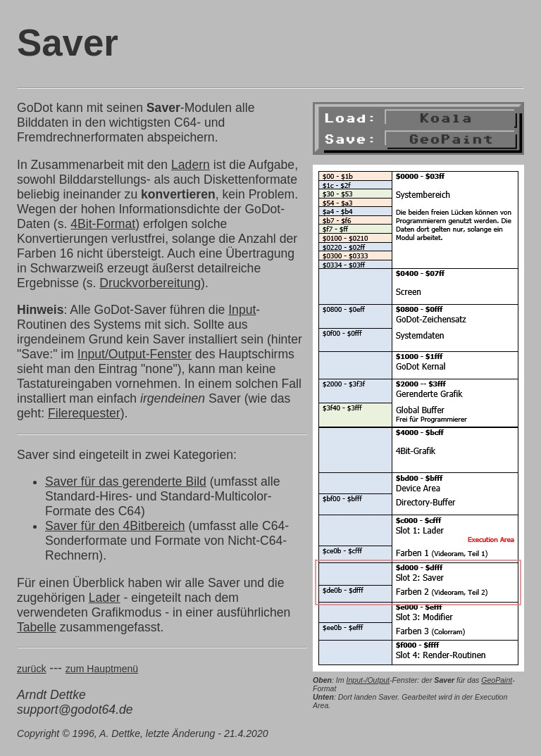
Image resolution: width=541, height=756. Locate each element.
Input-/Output (368, 680)
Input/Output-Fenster (135, 354)
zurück (31, 669)
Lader (105, 598)
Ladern (191, 165)
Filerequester (84, 413)
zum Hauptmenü (102, 669)
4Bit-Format (103, 224)
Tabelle (37, 627)
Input (242, 310)
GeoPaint (497, 680)
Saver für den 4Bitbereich (115, 526)
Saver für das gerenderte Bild (126, 481)
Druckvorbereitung (150, 283)
